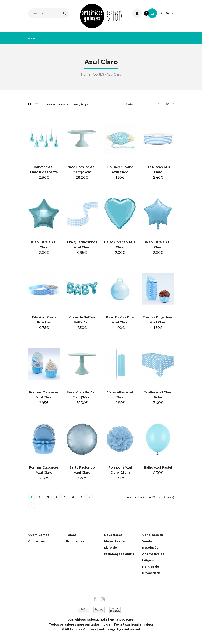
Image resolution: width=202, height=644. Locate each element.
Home (86, 74)
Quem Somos (39, 535)
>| (31, 506)
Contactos (36, 541)
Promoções (75, 541)
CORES (99, 74)
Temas (71, 535)
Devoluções (113, 535)
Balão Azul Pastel (158, 467)
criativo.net (131, 629)
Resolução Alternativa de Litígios (153, 554)
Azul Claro (114, 74)
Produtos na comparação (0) (67, 105)
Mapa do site (114, 541)
